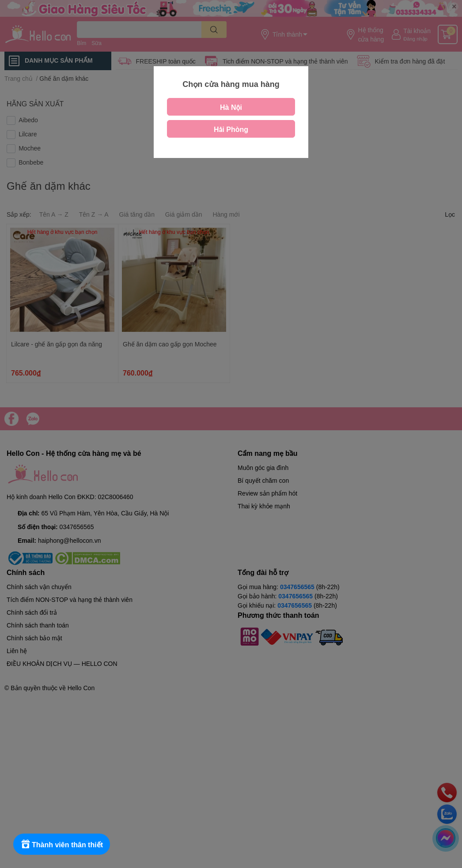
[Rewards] (62, 844)
